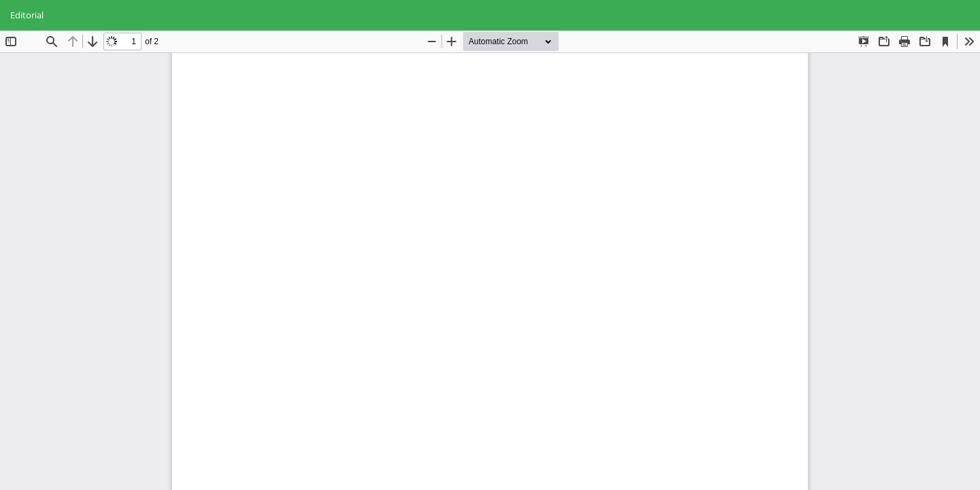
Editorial (27, 15)
